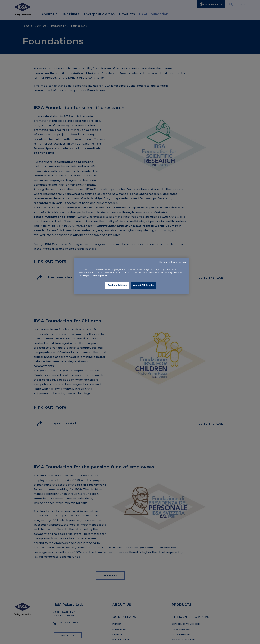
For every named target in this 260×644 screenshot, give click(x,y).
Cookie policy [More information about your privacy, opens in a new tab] (99, 276)
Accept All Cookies (144, 285)
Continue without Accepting (173, 262)
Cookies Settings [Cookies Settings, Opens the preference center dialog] (117, 285)
